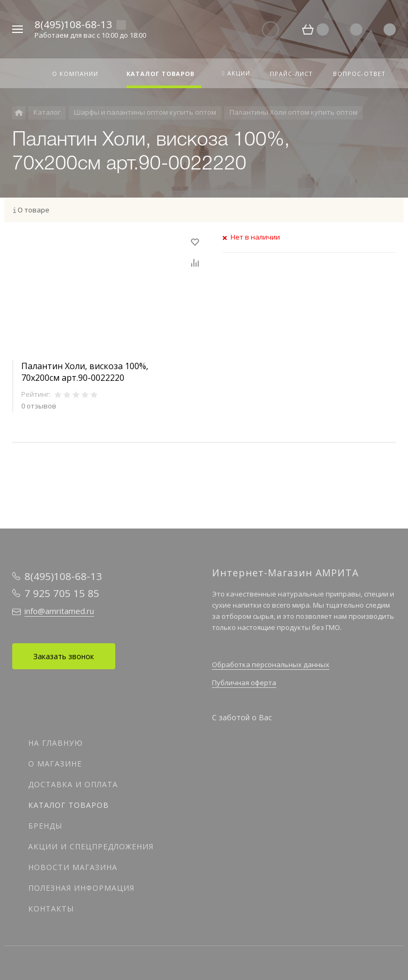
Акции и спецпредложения (91, 846)
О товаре (33, 210)
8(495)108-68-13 (73, 24)
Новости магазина (73, 867)
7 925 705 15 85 (62, 593)
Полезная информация (81, 888)
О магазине (55, 764)
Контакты (51, 909)
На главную (56, 743)
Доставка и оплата (73, 784)
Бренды (45, 826)
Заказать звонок (64, 656)
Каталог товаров (69, 805)
